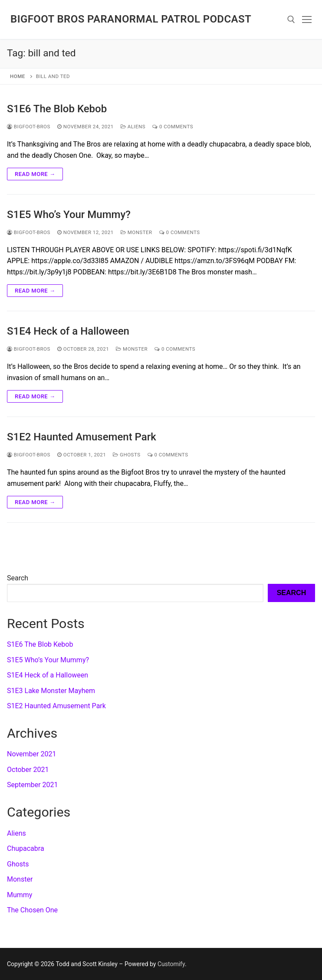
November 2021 (31, 754)
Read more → (35, 174)
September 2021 (33, 785)
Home (18, 76)
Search (18, 578)
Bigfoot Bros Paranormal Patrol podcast (131, 19)
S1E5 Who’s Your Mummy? (69, 215)
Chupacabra (26, 848)
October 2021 (28, 770)
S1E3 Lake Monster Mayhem (51, 691)
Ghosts (126, 455)
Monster (136, 232)
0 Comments (173, 127)
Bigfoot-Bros (29, 127)
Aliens (133, 127)
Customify (171, 964)
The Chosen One (32, 910)
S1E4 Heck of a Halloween (68, 331)
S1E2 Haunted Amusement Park (82, 437)
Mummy (20, 895)
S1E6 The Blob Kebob (57, 109)
